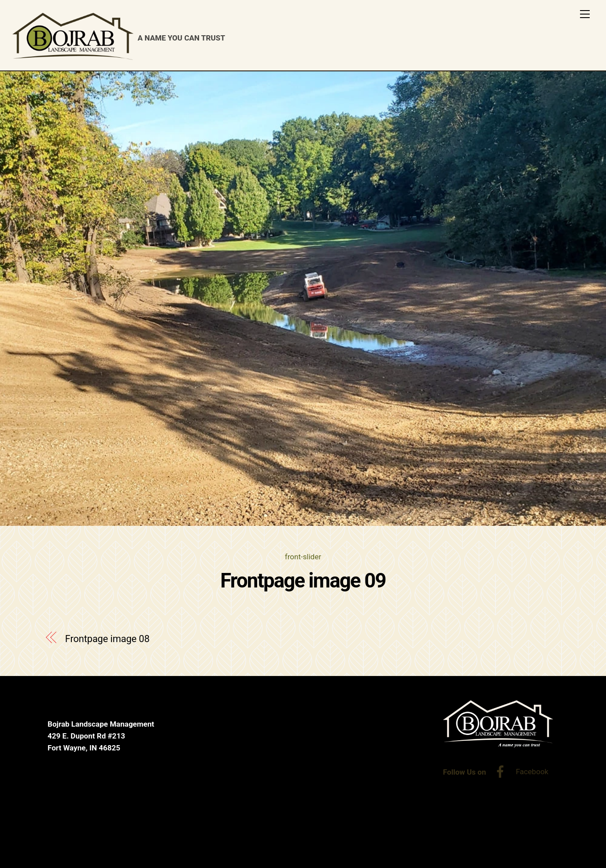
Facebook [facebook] (519, 772)
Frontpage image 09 (303, 581)
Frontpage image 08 (107, 639)
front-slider (303, 557)
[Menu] (585, 14)
